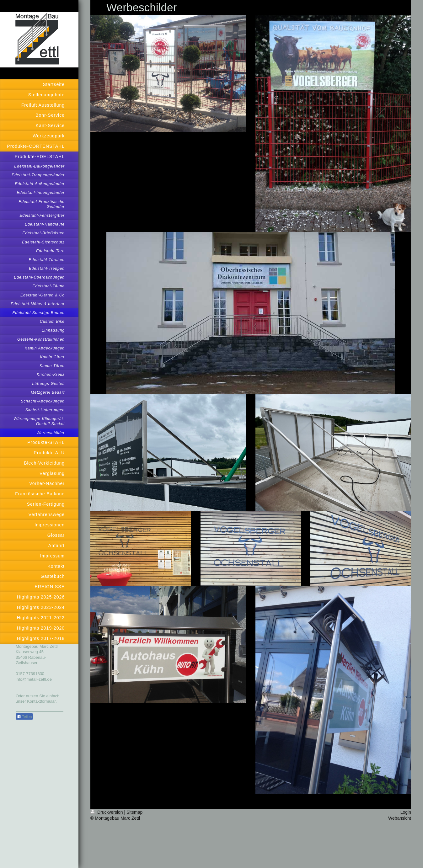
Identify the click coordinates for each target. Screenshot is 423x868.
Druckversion (107, 812)
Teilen (24, 717)
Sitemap (134, 812)
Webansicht (400, 818)
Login (406, 812)
